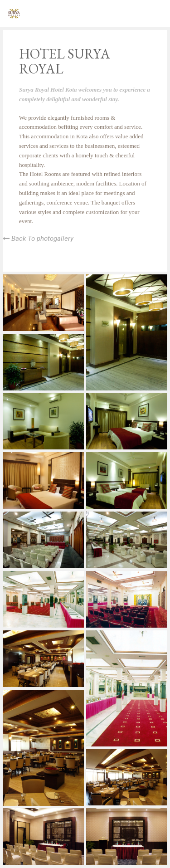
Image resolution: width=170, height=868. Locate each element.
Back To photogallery (38, 239)
